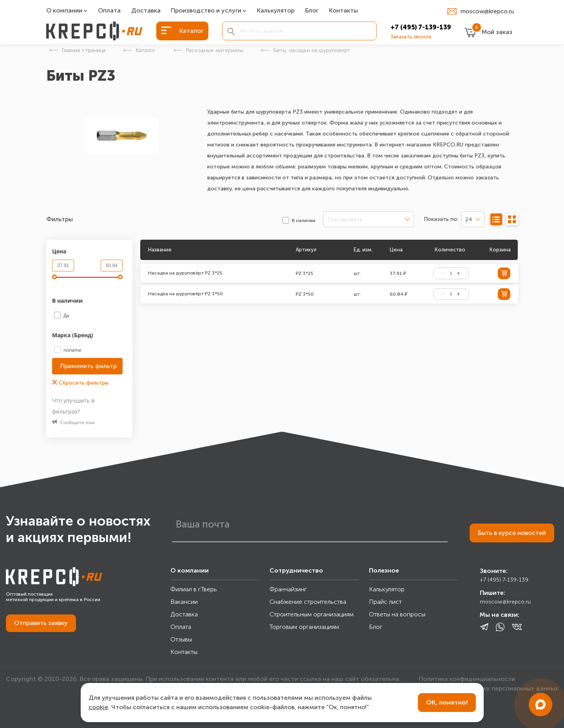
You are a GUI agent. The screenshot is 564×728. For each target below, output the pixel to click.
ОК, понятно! (447, 702)
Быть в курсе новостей (512, 533)
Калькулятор (276, 11)
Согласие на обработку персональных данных (488, 688)
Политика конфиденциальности (467, 679)
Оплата (109, 11)
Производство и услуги (206, 11)
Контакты (343, 11)
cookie (98, 707)
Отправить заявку (41, 623)
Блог (312, 11)
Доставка (146, 11)
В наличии (68, 301)
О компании (64, 11)
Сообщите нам (73, 422)
